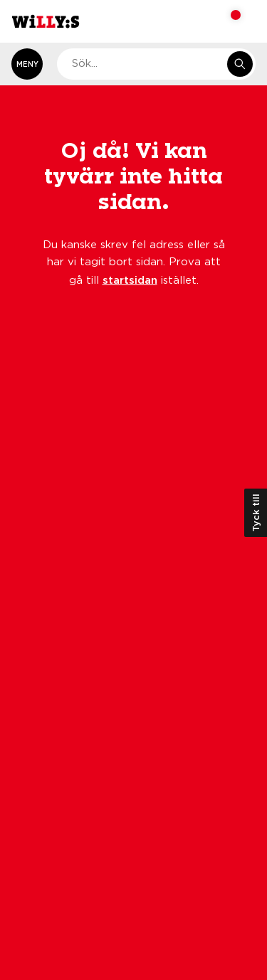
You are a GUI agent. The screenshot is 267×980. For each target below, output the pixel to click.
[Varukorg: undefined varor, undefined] (226, 21)
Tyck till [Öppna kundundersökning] (256, 513)
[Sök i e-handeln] (240, 64)
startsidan (130, 279)
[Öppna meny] (27, 64)
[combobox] (156, 64)
